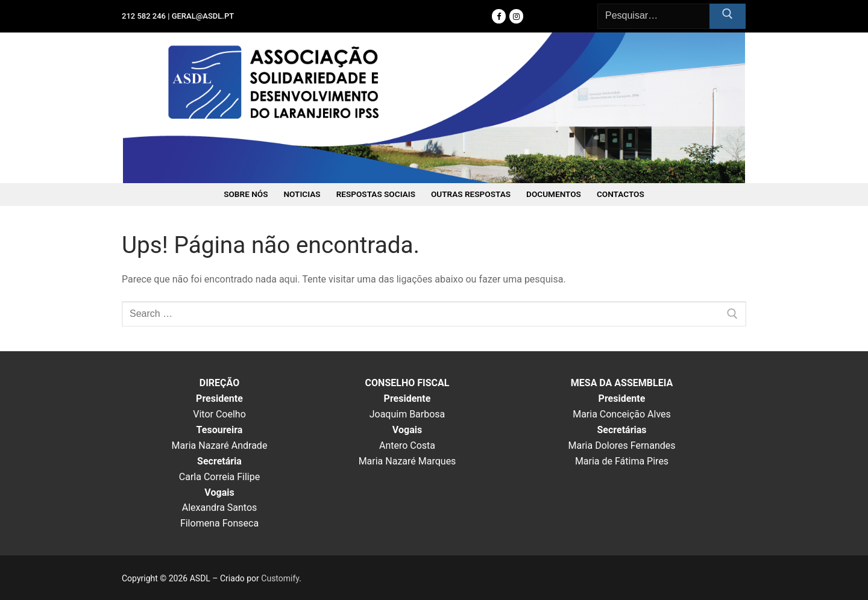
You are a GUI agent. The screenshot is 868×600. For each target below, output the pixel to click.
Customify (280, 578)
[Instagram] (516, 16)
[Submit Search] (728, 16)
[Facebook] (499, 16)
